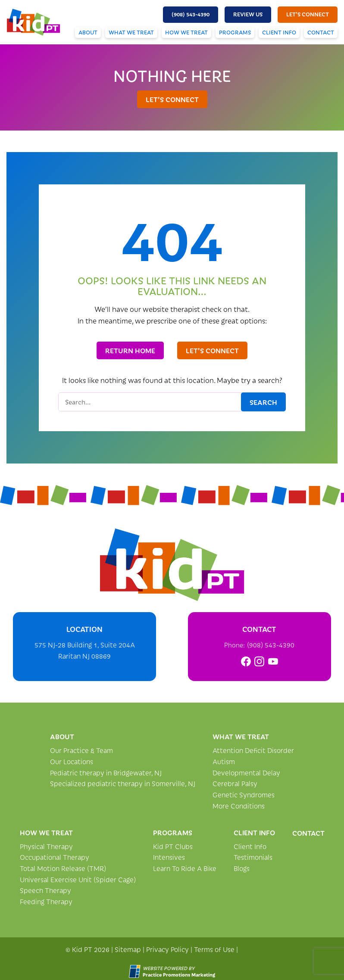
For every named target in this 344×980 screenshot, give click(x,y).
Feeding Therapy (46, 901)
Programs (235, 32)
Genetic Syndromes (244, 795)
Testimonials (253, 857)
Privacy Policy (167, 949)
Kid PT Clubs (173, 846)
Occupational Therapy (55, 857)
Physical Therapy (46, 846)
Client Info (279, 32)
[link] (246, 661)
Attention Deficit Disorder (253, 750)
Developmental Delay (246, 773)
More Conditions (239, 806)
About (88, 32)
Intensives (169, 857)
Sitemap (128, 949)
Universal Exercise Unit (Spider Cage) (78, 879)
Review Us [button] (248, 14)
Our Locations (72, 761)
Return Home (130, 350)
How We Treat (186, 32)
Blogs (242, 868)
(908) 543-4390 (271, 645)
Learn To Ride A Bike (185, 868)
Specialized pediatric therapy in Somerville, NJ (123, 783)
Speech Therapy (45, 890)
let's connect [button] (308, 14)
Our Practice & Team (81, 750)
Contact (321, 32)
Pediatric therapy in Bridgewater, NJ (106, 773)
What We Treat (131, 32)
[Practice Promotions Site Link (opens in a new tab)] (136, 971)
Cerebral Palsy (235, 783)
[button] (191, 15)
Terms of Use (214, 949)
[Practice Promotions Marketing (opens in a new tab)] (179, 975)
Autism (224, 761)
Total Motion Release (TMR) (63, 868)
